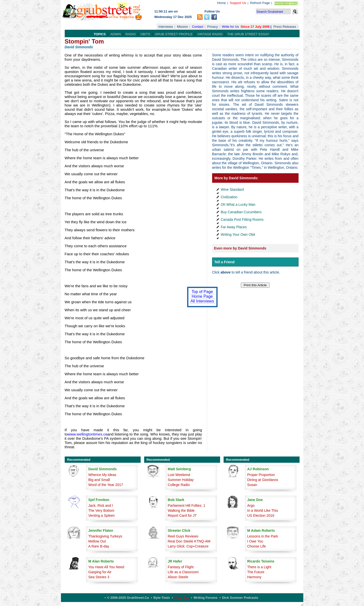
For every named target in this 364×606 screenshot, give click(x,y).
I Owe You (255, 541)
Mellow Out (97, 541)
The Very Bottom (101, 510)
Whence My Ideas (102, 475)
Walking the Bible (181, 510)
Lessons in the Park (263, 536)
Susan (252, 485)
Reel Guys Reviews (183, 536)
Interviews (166, 27)
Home (221, 3)
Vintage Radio (210, 34)
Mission (182, 27)
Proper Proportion (261, 475)
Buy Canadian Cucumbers (241, 212)
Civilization (229, 197)
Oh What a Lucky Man (238, 204)
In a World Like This (263, 510)
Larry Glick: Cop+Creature (188, 546)
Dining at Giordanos (263, 480)
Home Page (202, 296)
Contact (197, 27)
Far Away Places (234, 227)
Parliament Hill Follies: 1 (187, 505)
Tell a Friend (224, 262)
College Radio (179, 485)
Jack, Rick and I (101, 505)
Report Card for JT (182, 515)
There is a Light (259, 567)
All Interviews (202, 301)
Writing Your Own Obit (238, 234)
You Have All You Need (106, 567)
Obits (145, 34)
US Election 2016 (261, 515)
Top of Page (202, 292)
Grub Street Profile (174, 34)
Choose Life (257, 546)
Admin (116, 34)
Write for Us (230, 27)
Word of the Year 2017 (106, 485)
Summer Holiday (181, 480)
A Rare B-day (99, 546)
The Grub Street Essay (248, 34)
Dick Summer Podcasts (240, 598)
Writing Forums (206, 598)
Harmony (254, 577)
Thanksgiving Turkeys (105, 536)
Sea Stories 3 (99, 577)
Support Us (238, 3)
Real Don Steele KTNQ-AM (189, 541)
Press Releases (285, 27)
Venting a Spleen (102, 515)
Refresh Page (260, 3)
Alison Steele (178, 577)
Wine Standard (232, 189)
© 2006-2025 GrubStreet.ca (128, 598)
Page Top (182, 598)
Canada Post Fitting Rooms (242, 219)
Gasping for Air (100, 572)
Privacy (212, 27)
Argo (251, 505)
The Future (256, 572)
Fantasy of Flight (181, 567)
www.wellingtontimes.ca (87, 434)
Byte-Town (162, 598)
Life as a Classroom (183, 572)
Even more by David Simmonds (240, 248)
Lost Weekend (179, 475)
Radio (131, 34)
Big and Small (99, 480)
